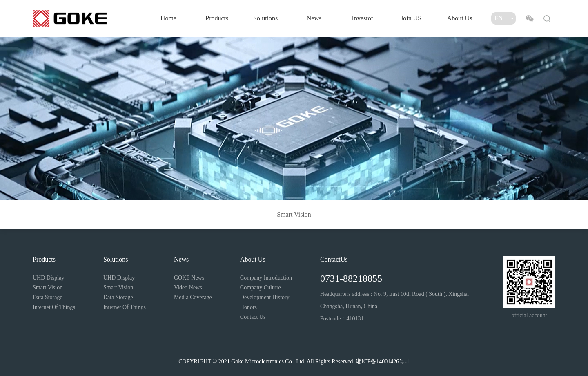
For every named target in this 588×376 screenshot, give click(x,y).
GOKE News (189, 278)
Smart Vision (294, 214)
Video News (188, 288)
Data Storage (48, 297)
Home (168, 18)
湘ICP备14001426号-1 (382, 361)
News (314, 18)
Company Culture (261, 288)
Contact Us (253, 317)
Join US (411, 18)
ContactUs (334, 259)
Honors (248, 307)
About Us (460, 18)
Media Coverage (193, 297)
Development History (265, 297)
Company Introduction (266, 278)
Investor (363, 18)
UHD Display (48, 278)
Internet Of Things (54, 307)
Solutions (265, 18)
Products (217, 18)
